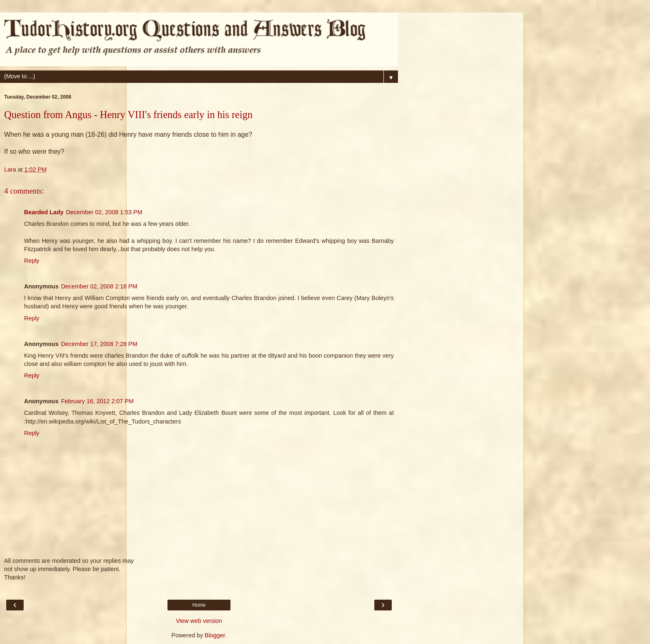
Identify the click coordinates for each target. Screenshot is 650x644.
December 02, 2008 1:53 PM (104, 212)
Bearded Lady (44, 212)
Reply (32, 261)
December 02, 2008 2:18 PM (99, 286)
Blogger (215, 635)
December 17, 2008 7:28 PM (99, 344)
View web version (199, 621)
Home (199, 605)
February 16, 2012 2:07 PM (97, 401)
